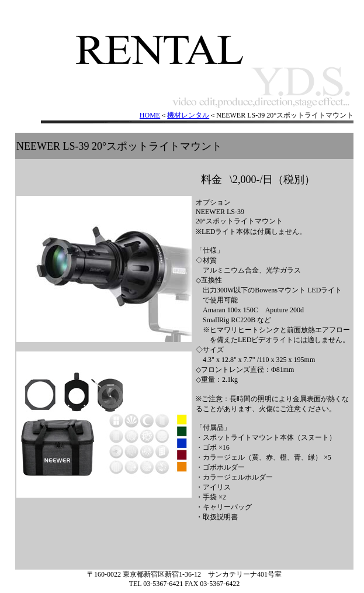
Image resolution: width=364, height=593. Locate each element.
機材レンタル (188, 115)
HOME (150, 115)
